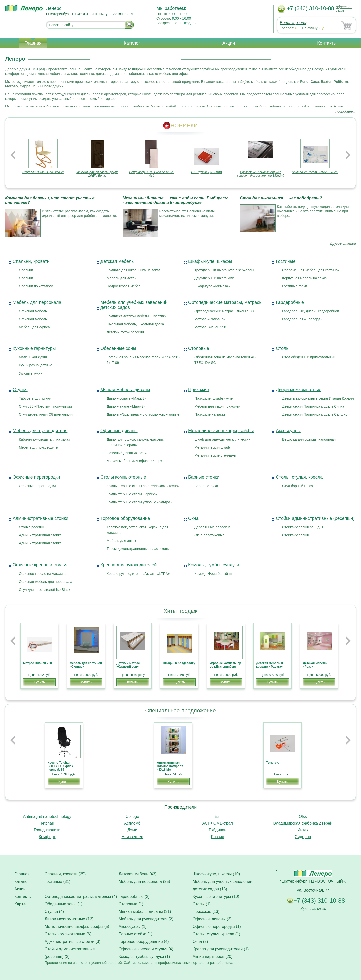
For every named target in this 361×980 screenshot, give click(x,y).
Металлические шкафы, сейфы (221, 431)
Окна (193, 518)
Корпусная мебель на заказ (304, 278)
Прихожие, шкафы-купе (213, 398)
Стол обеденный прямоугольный (309, 357)
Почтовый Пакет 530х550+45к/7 (315, 172)
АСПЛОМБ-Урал (218, 823)
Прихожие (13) (206, 911)
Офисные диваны (119, 431)
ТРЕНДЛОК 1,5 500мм (206, 172)
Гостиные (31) (58, 881)
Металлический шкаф (212, 447)
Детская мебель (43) (138, 874)
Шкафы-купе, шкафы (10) (216, 874)
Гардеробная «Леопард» (302, 319)
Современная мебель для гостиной (311, 270)
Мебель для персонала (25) (144, 881)
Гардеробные (290, 302)
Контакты (327, 43)
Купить (39, 682)
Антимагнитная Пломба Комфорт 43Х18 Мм (170, 766)
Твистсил (273, 763)
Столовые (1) (131, 904)
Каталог (132, 43)
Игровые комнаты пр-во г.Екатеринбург (226, 665)
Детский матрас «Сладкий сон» (128, 665)
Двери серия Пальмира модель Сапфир (315, 414)
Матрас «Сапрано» (210, 319)
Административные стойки (40, 518)
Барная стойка (206, 486)
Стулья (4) (54, 911)
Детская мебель (117, 261)
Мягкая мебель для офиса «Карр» (134, 461)
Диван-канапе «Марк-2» (126, 406)
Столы (283, 348)
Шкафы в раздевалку (179, 663)
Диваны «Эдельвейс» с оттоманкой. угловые (143, 414)
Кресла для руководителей (128, 565)
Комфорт (47, 837)
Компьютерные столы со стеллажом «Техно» (143, 486)
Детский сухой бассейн (125, 332)
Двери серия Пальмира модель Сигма (313, 406)
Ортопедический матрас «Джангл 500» (226, 311)
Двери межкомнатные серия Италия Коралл (318, 398)
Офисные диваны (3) (212, 919)
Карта (20, 904)
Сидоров (303, 837)
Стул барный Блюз (297, 486)
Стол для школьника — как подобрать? (281, 198)
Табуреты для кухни (35, 398)
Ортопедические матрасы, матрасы (225, 302)
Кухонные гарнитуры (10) (216, 896)
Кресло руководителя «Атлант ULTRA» (138, 574)
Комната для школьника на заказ (133, 270)
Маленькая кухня (33, 357)
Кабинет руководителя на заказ (44, 439)
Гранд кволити (47, 830)
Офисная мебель (33, 311)
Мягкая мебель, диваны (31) (145, 911)
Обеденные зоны (118, 348)
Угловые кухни (31, 373)
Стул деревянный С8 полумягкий (46, 414)
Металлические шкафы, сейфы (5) (77, 927)
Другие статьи (343, 243)
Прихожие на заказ (210, 414)
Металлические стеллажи (215, 455)
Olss (303, 817)
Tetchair (47, 823)
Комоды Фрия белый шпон (216, 574)
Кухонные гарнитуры (34, 348)
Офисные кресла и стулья (40, 565)
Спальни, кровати (31, 261)
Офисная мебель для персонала (46, 582)
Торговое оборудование (125, 518)
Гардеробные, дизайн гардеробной (311, 311)
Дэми (132, 830)
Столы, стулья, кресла (299, 477)
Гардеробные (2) (134, 896)
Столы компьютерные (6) (68, 934)
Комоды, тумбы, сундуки (214, 565)
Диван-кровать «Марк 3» (127, 398)
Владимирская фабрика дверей (303, 823)
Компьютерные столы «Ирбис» (132, 494)
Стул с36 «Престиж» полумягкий (45, 406)
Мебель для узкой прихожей (217, 406)
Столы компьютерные (123, 477)
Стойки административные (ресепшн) (315, 518)
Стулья (20, 390)
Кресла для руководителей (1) (221, 949)
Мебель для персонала (37, 302)
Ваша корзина (293, 23)
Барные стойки (204, 477)
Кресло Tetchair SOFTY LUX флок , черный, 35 (61, 766)
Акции (229, 43)
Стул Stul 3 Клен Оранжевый (43, 172)
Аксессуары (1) (133, 927)
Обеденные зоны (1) (64, 904)
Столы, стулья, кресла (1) (216, 934)
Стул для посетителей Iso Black (44, 590)
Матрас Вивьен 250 (210, 327)
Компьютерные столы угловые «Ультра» (139, 502)
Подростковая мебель (124, 286)
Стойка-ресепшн (296, 535)
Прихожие (199, 390)
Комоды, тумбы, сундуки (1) (144, 957)
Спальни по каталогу (36, 286)
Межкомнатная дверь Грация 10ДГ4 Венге (97, 174)
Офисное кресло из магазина (43, 574)
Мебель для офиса (34, 327)
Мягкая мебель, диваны (125, 390)
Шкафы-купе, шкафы (210, 261)
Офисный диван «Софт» (127, 453)
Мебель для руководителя (40, 431)
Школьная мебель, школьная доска (135, 324)
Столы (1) (202, 904)
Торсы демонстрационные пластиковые (139, 549)
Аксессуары (288, 431)
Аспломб (132, 823)
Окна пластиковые (209, 535)
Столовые (199, 348)
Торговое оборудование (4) (144, 942)
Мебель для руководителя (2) (146, 919)
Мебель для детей (121, 278)
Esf (217, 817)
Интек (303, 830)
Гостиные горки (294, 286)
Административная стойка (40, 535)
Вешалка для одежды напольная (309, 439)
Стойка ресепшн (32, 527)
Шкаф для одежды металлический (222, 439)
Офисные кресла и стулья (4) (146, 949)
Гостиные (286, 261)
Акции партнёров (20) (213, 957)
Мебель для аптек (121, 541)
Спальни (26, 270)
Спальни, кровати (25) (65, 874)
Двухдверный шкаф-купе (214, 278)
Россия (218, 837)
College (132, 817)
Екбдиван (217, 830)
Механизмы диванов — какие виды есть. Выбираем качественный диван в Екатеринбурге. (175, 200)
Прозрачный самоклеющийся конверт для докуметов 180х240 (261, 174)
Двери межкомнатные (299, 390)
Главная (33, 43)
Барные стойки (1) (136, 934)
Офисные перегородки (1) (217, 927)
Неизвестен (132, 837)
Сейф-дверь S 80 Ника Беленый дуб (152, 174)
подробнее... (346, 111)
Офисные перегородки (36, 477)
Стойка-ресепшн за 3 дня (303, 527)
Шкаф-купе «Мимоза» (212, 286)
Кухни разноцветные (36, 365)
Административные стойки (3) (72, 942)
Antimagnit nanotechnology (47, 817)
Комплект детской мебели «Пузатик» (137, 316)
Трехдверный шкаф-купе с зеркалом (224, 270)
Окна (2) (200, 942)
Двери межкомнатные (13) (69, 919)
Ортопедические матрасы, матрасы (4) (81, 896)
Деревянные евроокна (212, 527)
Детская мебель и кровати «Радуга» (269, 665)
